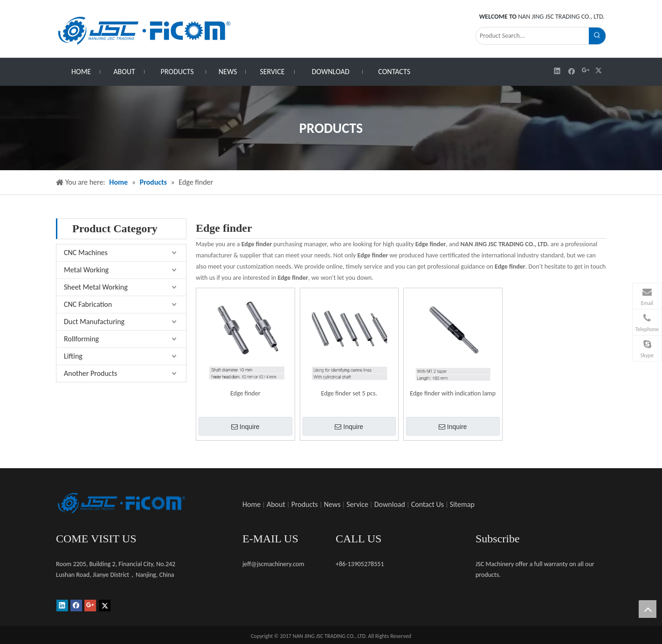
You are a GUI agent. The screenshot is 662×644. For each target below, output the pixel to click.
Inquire (245, 427)
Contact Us (428, 504)
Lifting (73, 356)
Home (252, 504)
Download (390, 504)
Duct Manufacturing (94, 322)
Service (357, 504)
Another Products (90, 373)
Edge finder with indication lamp (453, 393)
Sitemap (462, 504)
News (332, 504)
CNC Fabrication (88, 304)
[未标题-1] (121, 503)
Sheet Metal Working (96, 287)
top (648, 609)
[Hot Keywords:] (597, 36)
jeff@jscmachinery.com (273, 564)
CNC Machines (86, 253)
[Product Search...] (532, 36)
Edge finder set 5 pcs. (349, 393)
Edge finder (245, 393)
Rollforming (81, 339)
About (276, 504)
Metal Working (86, 270)
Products (305, 504)
